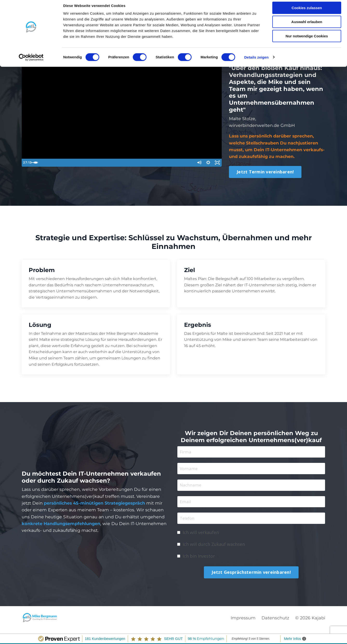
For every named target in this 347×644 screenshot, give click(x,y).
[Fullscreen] (217, 163)
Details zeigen (256, 61)
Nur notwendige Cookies (307, 40)
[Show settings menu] (207, 163)
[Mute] (198, 163)
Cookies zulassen (307, 12)
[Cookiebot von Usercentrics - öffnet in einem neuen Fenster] (31, 62)
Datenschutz (275, 621)
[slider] (117, 163)
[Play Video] (26, 163)
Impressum (243, 621)
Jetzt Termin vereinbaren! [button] (265, 172)
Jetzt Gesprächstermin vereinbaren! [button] (251, 576)
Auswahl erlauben (307, 26)
